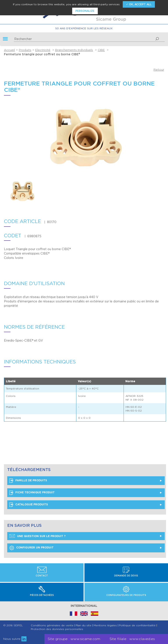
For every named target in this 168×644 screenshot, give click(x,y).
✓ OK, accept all (139, 4)
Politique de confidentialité (137, 625)
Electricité (43, 50)
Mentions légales (105, 625)
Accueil (9, 50)
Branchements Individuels (74, 50)
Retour (159, 70)
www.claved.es (142, 639)
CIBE (101, 50)
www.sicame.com (85, 639)
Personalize (85, 11)
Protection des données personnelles (57, 629)
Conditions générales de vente (52, 625)
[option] (31, 192)
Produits (25, 50)
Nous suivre (15, 639)
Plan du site (84, 625)
